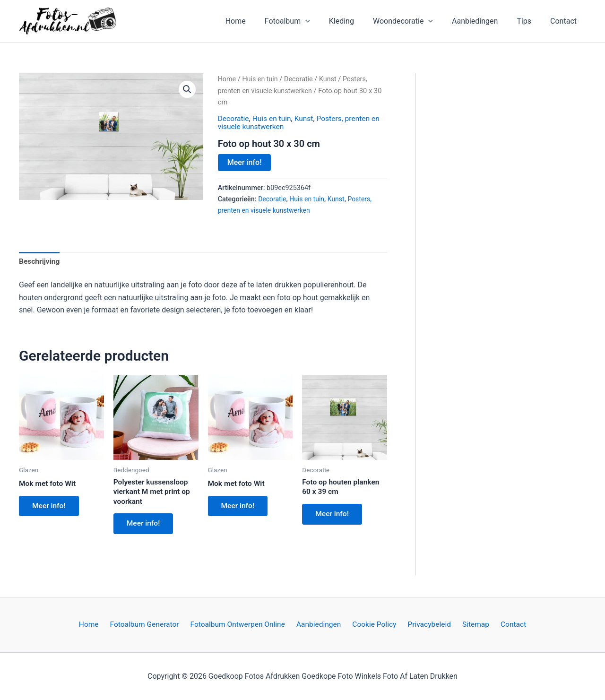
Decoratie (301, 79)
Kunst (331, 79)
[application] (326, 21)
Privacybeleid (427, 625)
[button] (187, 89)
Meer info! (245, 162)
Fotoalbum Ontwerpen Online (242, 625)
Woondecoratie (416, 21)
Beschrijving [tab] (40, 261)
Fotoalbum (308, 21)
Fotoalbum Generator (150, 625)
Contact (565, 21)
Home (260, 21)
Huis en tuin (261, 79)
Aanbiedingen (484, 21)
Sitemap (471, 625)
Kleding (359, 21)
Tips (530, 21)
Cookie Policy (374, 625)
